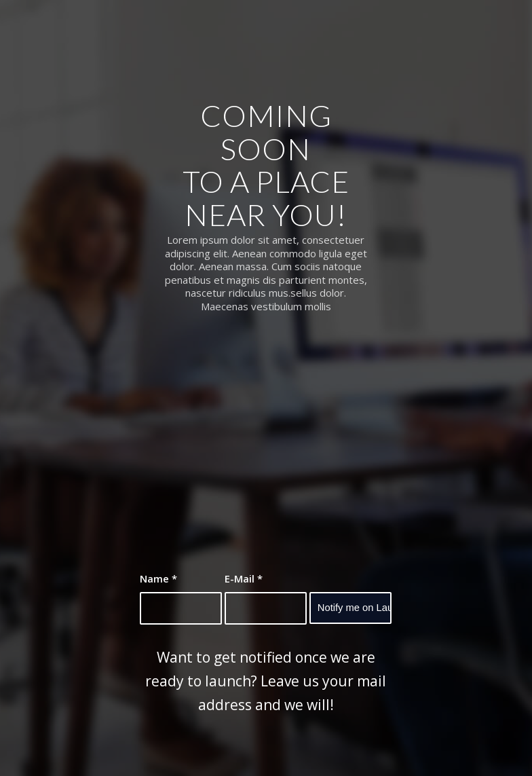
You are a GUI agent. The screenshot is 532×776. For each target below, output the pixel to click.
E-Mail (244, 578)
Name (158, 578)
